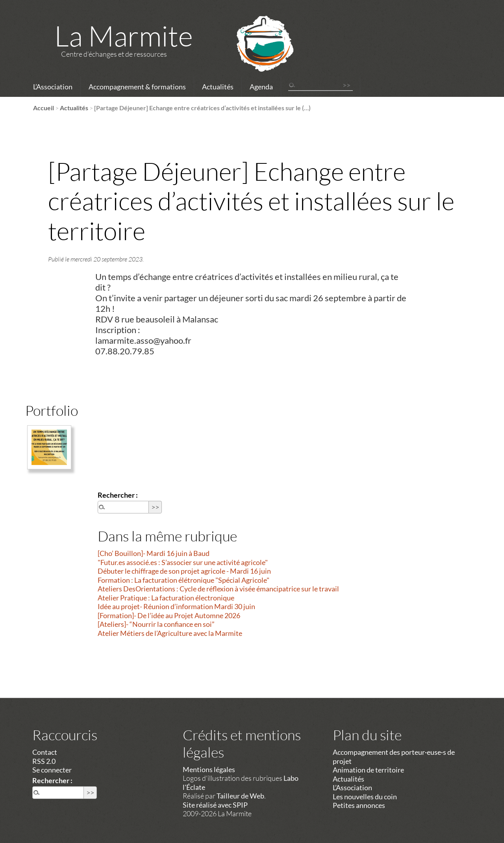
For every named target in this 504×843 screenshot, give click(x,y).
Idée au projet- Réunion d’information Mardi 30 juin (176, 606)
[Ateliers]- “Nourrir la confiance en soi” (156, 624)
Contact (45, 752)
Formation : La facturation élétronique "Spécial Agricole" (183, 580)
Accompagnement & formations (137, 87)
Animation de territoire (368, 770)
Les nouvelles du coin (365, 797)
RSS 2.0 (44, 761)
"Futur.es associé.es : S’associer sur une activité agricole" (183, 562)
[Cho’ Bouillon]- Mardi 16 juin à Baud (154, 553)
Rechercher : (118, 495)
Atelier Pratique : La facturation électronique (166, 598)
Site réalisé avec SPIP (215, 805)
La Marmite (124, 35)
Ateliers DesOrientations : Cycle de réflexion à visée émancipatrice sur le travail (218, 589)
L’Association (53, 87)
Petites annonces (359, 805)
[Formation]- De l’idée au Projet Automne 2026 (169, 615)
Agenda (261, 87)
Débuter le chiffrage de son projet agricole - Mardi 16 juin (184, 571)
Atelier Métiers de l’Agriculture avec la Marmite (170, 633)
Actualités (218, 87)
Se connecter (52, 770)
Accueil (44, 108)
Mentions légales (209, 769)
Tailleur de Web (240, 796)
